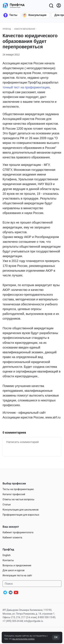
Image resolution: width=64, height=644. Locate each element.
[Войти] (59, 5)
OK (56, 637)
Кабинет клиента (12, 538)
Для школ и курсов (14, 570)
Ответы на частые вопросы (18, 499)
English (7, 555)
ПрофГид (7, 29)
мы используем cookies (23, 639)
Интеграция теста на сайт (17, 576)
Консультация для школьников (21, 510)
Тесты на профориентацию (18, 489)
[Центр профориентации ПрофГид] (14, 5)
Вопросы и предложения (17, 565)
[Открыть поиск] (51, 5)
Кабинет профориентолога (18, 532)
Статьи (7, 505)
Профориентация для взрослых (21, 515)
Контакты (8, 560)
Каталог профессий (14, 494)
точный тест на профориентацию (26, 87)
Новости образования (25, 29)
